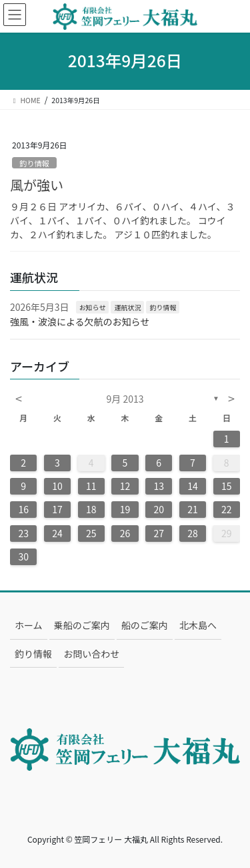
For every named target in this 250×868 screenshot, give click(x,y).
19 (125, 509)
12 (125, 486)
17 (57, 509)
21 (193, 509)
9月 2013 (125, 399)
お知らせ (93, 307)
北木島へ (198, 625)
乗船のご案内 (82, 625)
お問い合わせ (91, 654)
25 (91, 533)
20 (159, 509)
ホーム (29, 625)
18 (91, 509)
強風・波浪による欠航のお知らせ (80, 322)
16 (23, 509)
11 (91, 486)
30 (23, 556)
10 (57, 486)
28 (193, 533)
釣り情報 (34, 163)
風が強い (37, 185)
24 (57, 533)
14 (193, 486)
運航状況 (127, 307)
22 (227, 509)
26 (125, 533)
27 (159, 533)
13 (159, 486)
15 (227, 486)
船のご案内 (145, 625)
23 (23, 533)
